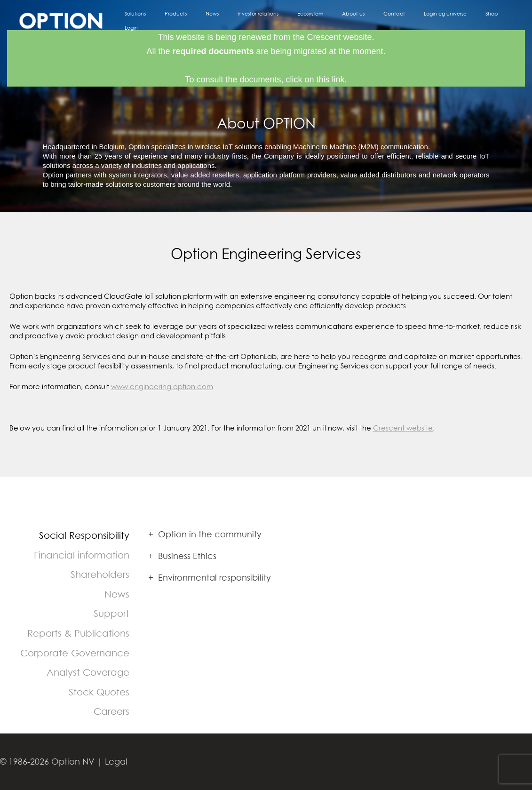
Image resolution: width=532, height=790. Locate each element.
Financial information (82, 555)
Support (111, 613)
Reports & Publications (78, 633)
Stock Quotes (99, 692)
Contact (400, 20)
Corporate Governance (75, 653)
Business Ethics (182, 556)
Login (504, 20)
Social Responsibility (84, 535)
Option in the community (205, 534)
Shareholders (100, 574)
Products (224, 20)
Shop (480, 20)
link (338, 80)
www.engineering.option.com (162, 386)
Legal (116, 762)
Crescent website (403, 428)
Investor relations (289, 20)
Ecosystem (333, 20)
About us (367, 20)
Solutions (192, 20)
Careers (111, 711)
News (252, 20)
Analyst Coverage (88, 672)
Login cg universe (442, 20)
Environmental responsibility (210, 578)
